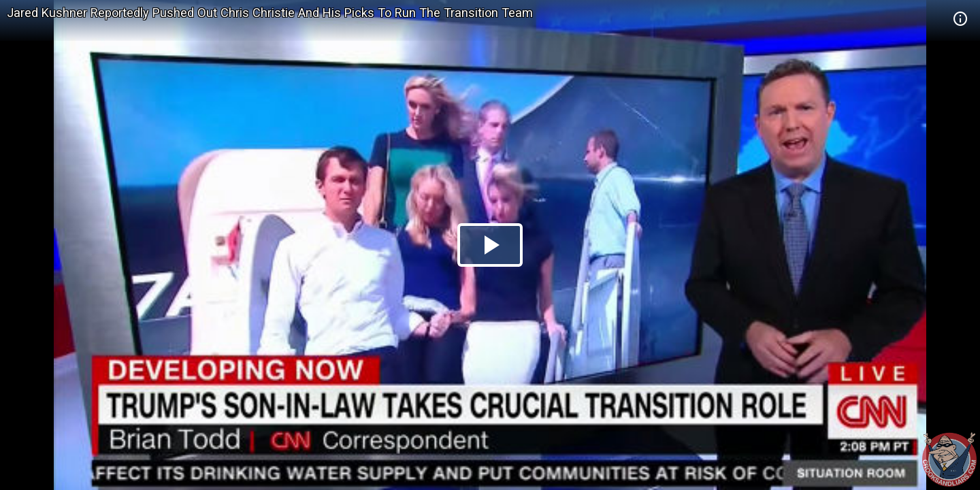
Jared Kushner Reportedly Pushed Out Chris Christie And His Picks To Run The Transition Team (270, 13)
